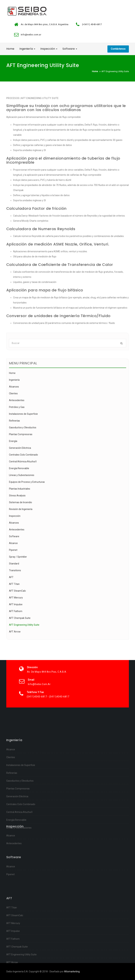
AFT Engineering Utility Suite (24, 625)
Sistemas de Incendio (21, 502)
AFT (11, 577)
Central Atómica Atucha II (23, 462)
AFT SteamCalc (17, 591)
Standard (14, 564)
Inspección (49, 49)
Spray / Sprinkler (18, 557)
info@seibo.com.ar (31, 35)
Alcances (14, 387)
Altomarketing (72, 971)
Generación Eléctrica (20, 448)
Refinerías (14, 421)
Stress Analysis (17, 496)
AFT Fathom (16, 611)
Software (70, 49)
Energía (13, 441)
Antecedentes (17, 400)
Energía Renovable (19, 468)
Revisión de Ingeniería (21, 509)
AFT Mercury (16, 598)
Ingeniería (27, 49)
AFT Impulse (16, 604)
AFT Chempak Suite (20, 618)
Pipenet (13, 550)
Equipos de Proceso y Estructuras (27, 482)
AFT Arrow (15, 632)
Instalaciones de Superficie (23, 414)
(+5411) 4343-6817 (92, 24)
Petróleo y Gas (17, 407)
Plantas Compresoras (21, 434)
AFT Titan (14, 584)
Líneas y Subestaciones (22, 475)
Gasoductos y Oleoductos (23, 427)
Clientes (13, 393)
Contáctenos (118, 49)
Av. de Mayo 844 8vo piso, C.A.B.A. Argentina (45, 24)
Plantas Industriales (20, 489)
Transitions (15, 570)
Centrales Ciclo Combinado (23, 455)
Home (10, 49)
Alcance (13, 543)
